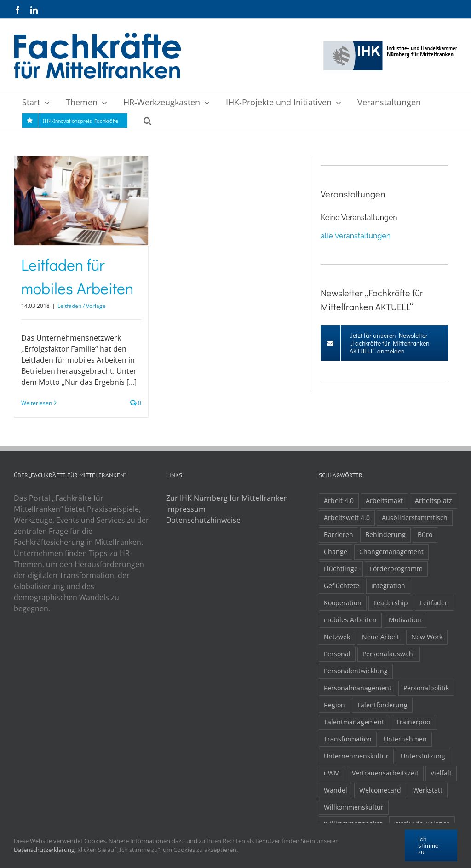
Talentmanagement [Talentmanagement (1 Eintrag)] (354, 722)
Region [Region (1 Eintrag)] (334, 705)
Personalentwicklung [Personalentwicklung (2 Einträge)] (356, 671)
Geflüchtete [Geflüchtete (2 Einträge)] (342, 586)
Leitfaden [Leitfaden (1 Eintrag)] (434, 603)
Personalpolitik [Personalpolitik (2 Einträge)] (426, 688)
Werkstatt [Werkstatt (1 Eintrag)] (428, 790)
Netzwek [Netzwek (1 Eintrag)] (337, 637)
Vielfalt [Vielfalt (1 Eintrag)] (441, 773)
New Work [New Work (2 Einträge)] (427, 637)
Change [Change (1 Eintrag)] (336, 552)
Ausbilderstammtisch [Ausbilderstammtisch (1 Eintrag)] (415, 518)
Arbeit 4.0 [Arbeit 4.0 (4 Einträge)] (339, 501)
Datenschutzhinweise (203, 520)
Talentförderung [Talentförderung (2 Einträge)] (382, 705)
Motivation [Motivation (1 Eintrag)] (405, 620)
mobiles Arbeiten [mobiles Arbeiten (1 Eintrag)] (350, 620)
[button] (147, 121)
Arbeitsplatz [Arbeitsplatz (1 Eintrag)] (434, 501)
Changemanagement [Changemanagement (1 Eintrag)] (391, 552)
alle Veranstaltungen (356, 236)
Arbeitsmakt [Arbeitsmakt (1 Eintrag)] (384, 501)
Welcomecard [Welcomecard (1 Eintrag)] (380, 790)
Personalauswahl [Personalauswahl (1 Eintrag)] (389, 654)
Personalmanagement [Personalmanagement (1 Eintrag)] (358, 688)
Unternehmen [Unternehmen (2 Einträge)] (405, 739)
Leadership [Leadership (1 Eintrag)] (391, 603)
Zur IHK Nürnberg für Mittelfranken (227, 498)
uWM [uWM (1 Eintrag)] (332, 773)
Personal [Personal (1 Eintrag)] (337, 654)
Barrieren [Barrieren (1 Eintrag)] (339, 535)
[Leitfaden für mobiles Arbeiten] (81, 201)
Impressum (186, 509)
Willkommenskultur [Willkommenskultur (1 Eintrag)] (354, 807)
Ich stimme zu (428, 845)
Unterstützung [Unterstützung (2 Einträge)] (423, 756)
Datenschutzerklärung (44, 850)
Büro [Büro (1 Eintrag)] (425, 535)
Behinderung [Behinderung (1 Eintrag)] (385, 535)
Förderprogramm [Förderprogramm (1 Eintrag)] (396, 569)
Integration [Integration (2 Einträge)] (388, 586)
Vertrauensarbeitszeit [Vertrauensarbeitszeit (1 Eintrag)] (385, 773)
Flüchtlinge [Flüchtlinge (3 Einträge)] (341, 569)
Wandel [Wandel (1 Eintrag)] (336, 790)
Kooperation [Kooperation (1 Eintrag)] (343, 603)
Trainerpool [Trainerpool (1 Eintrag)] (414, 722)
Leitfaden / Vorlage (82, 306)
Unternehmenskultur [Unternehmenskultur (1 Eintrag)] (356, 756)
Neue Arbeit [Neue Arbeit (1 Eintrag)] (381, 637)
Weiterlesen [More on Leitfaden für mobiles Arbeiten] (37, 403)
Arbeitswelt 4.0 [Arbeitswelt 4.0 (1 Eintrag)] (347, 518)
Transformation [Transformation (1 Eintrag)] (348, 739)
